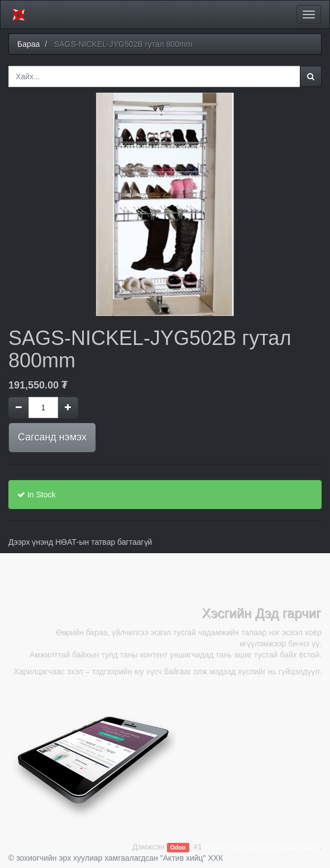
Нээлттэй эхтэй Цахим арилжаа (262, 847)
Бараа (28, 44)
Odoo (178, 847)
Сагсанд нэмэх (52, 437)
